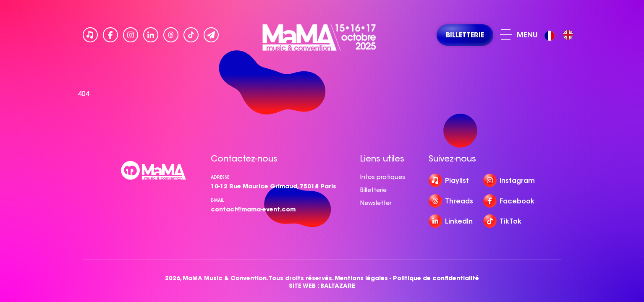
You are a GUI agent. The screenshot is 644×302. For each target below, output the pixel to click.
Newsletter (376, 203)
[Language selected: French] (561, 35)
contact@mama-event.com (253, 209)
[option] (568, 35)
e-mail (217, 200)
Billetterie (373, 190)
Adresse (220, 177)
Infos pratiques (383, 177)
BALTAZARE (338, 286)
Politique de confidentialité (436, 278)
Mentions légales (361, 278)
